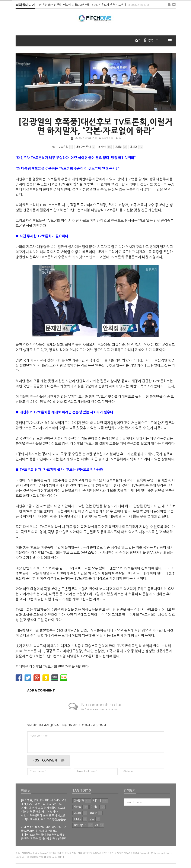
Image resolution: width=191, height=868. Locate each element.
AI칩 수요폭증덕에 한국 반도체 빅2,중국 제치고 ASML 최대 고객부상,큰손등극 (43, 819)
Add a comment (41, 691)
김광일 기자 (108, 138)
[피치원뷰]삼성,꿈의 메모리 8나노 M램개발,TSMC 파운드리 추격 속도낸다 (83, 5)
